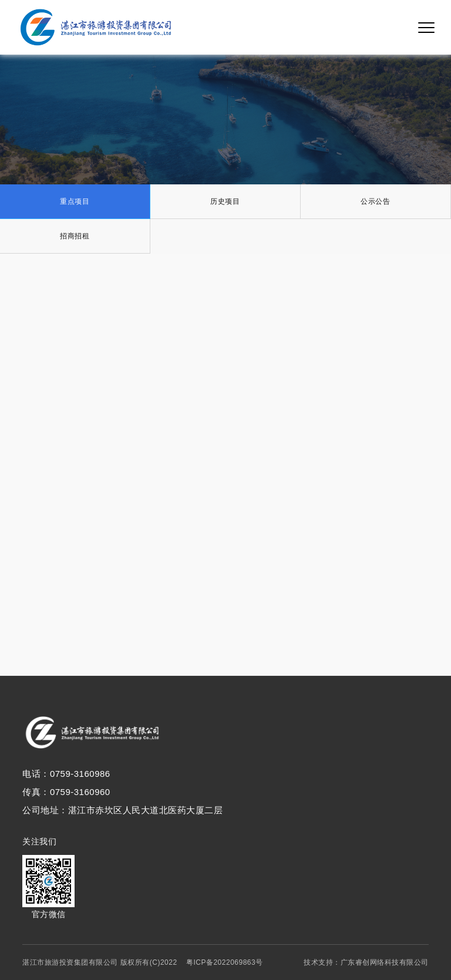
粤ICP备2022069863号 (225, 962)
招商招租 (75, 236)
